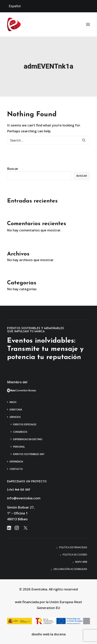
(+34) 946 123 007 (19, 490)
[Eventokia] (14, 24)
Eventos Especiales (25, 424)
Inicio (13, 402)
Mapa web (81, 562)
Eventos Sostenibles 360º (29, 454)
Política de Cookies (75, 555)
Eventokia (16, 410)
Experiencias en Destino (28, 439)
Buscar (13, 169)
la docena (58, 634)
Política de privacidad (73, 547)
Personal (19, 447)
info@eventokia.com (24, 498)
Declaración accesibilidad (70, 569)
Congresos (20, 432)
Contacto (16, 469)
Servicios (15, 417)
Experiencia (16, 462)
